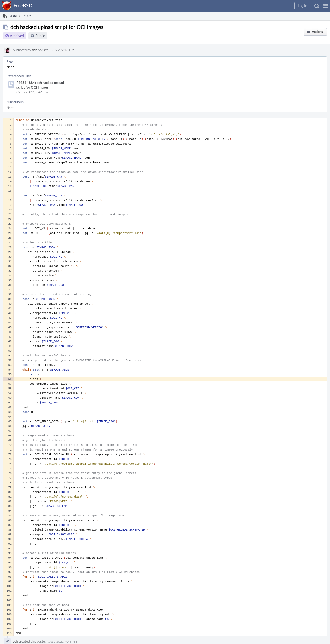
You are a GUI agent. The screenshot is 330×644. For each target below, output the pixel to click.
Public (40, 36)
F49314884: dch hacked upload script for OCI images (40, 85)
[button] (326, 6)
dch (34, 50)
